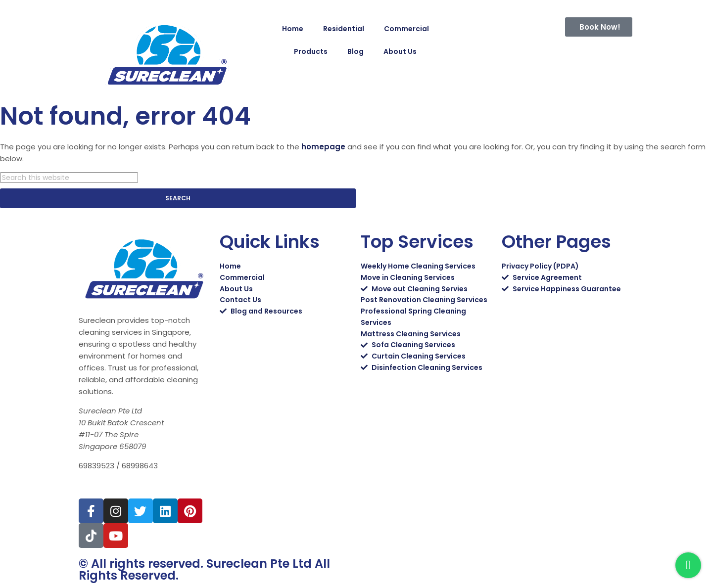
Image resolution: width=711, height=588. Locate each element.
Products (311, 51)
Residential (344, 29)
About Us (400, 51)
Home (293, 29)
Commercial (406, 29)
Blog (355, 51)
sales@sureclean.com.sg (130, 486)
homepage (323, 147)
